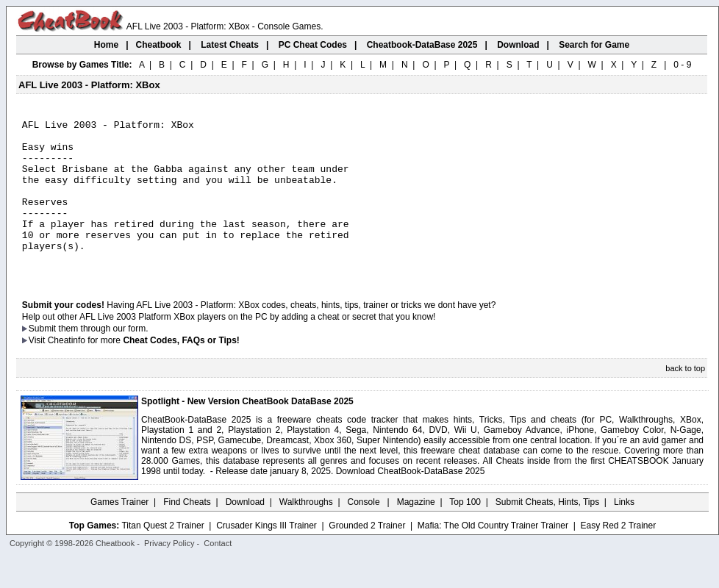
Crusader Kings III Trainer (267, 556)
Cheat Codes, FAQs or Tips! (181, 371)
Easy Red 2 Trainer (618, 556)
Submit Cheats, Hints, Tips (547, 533)
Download (245, 533)
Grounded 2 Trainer (367, 556)
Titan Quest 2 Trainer (162, 556)
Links (624, 533)
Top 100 (465, 533)
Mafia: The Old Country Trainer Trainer (493, 556)
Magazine (416, 533)
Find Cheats (187, 533)
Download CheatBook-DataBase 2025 (411, 502)
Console (365, 533)
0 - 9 (682, 65)
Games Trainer (119, 533)
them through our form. (104, 359)
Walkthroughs (306, 533)
